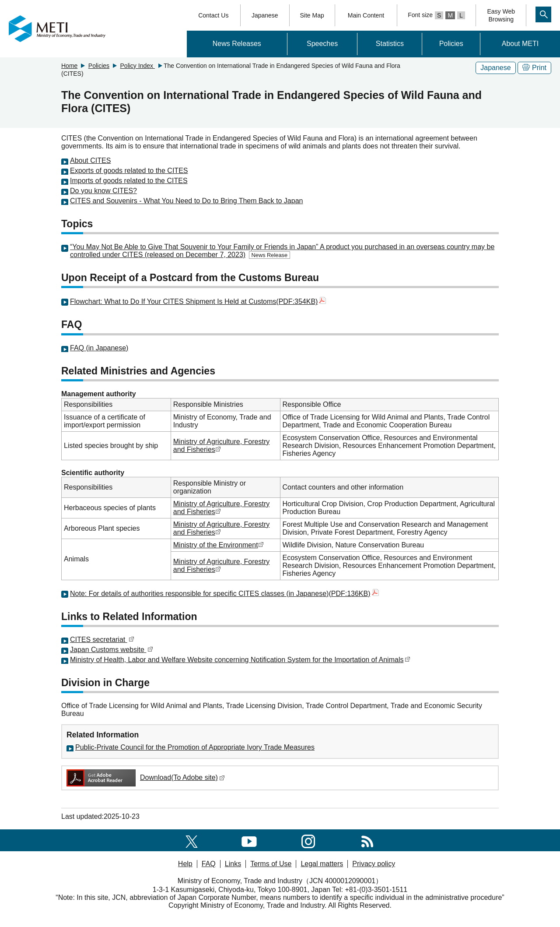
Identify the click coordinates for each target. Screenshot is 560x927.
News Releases (237, 44)
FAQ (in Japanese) (99, 348)
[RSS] (367, 840)
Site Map (312, 15)
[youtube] (249, 840)
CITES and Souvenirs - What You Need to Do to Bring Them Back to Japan (186, 201)
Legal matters (322, 864)
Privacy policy (374, 864)
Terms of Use (271, 864)
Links (233, 864)
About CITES (90, 160)
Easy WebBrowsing (501, 15)
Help (185, 864)
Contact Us (213, 15)
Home (69, 66)
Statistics (390, 44)
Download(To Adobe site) (145, 777)
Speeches (322, 44)
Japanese (265, 15)
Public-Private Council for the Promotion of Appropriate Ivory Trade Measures (195, 747)
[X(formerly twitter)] (192, 840)
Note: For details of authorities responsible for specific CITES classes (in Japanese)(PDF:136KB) (224, 594)
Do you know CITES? (103, 191)
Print (534, 68)
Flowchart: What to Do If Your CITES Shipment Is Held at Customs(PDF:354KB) (198, 301)
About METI (520, 44)
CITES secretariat (102, 640)
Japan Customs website (112, 650)
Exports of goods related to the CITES (129, 171)
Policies (451, 44)
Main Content (366, 15)
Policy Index (138, 66)
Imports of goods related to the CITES (129, 181)
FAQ (209, 864)
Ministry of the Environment (216, 545)
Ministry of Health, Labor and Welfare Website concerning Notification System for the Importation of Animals (237, 660)
